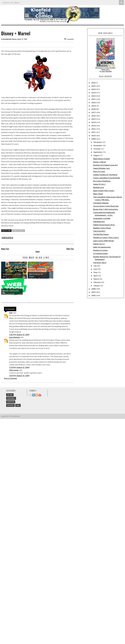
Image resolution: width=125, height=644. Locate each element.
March (96, 279)
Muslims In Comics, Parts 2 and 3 (106, 237)
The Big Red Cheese (101, 234)
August (96, 155)
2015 (94, 119)
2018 (94, 109)
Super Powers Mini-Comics (104, 191)
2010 (94, 135)
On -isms (10, 395)
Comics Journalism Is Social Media (106, 178)
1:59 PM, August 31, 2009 (19, 367)
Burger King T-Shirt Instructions (106, 209)
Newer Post (5, 249)
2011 (94, 132)
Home (38, 251)
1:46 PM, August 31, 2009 (19, 334)
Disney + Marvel (99, 162)
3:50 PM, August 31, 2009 (19, 375)
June (95, 269)
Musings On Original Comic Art (105, 165)
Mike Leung (14, 370)
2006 (94, 295)
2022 (94, 96)
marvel (22, 231)
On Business (11, 398)
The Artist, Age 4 (100, 262)
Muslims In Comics (100, 250)
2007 (94, 292)
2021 (94, 99)
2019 (94, 106)
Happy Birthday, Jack (101, 168)
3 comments (70, 39)
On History (11, 402)
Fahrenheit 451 (99, 221)
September (98, 152)
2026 (94, 83)
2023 (94, 93)
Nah (11, 313)
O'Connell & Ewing (100, 253)
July (95, 266)
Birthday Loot (98, 187)
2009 (94, 139)
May (96, 272)
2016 (94, 116)
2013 (94, 126)
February (97, 282)
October (97, 149)
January (97, 285)
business (15, 231)
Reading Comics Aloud (102, 228)
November (98, 145)
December (98, 142)
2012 (94, 129)
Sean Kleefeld (7, 39)
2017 (94, 112)
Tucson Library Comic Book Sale (106, 206)
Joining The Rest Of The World (105, 175)
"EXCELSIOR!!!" (99, 231)
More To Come (99, 171)
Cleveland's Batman (101, 203)
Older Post (70, 249)
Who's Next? (98, 194)
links (18, 405)
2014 (94, 122)
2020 (94, 102)
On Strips (10, 405)
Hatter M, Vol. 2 (99, 184)
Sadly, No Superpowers (102, 247)
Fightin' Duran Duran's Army (104, 225)
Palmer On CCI (99, 244)
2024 (94, 89)
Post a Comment (10, 378)
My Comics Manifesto (102, 181)
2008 (94, 289)
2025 (94, 86)
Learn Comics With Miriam (104, 241)
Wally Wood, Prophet (101, 159)
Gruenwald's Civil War (102, 218)
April (96, 276)
